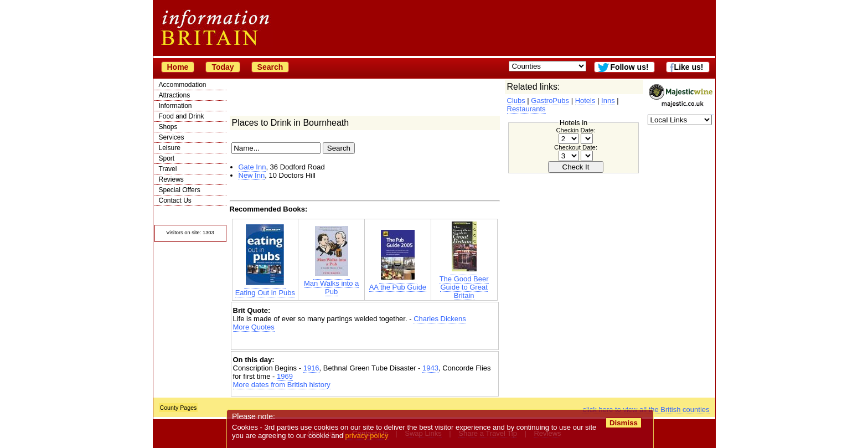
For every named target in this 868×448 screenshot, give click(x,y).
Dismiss (624, 423)
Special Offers (180, 190)
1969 (285, 376)
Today (223, 67)
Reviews (171, 179)
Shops (168, 127)
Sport (167, 158)
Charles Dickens (440, 319)
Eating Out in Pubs (265, 289)
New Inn (252, 175)
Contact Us (175, 200)
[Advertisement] (365, 341)
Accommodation (183, 85)
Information (175, 106)
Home (178, 67)
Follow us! (629, 67)
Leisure (170, 148)
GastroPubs (550, 101)
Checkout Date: (576, 147)
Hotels (585, 101)
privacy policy (367, 436)
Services (172, 137)
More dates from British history (282, 385)
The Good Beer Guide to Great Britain (464, 283)
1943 (430, 368)
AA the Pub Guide (398, 283)
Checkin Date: (575, 130)
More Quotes (254, 327)
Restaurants (526, 109)
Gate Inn (252, 167)
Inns (608, 101)
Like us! (689, 67)
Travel (168, 169)
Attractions (175, 95)
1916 (311, 368)
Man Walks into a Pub (331, 283)
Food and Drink (182, 116)
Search (270, 67)
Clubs (516, 101)
